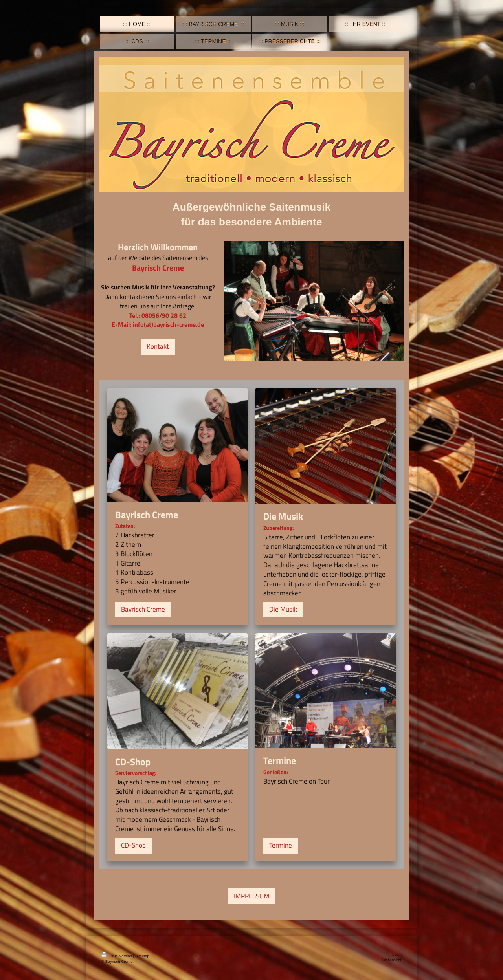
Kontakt (158, 346)
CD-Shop (133, 845)
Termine (281, 845)
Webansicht (392, 960)
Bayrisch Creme (143, 609)
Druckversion (117, 956)
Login (397, 954)
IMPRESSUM (251, 896)
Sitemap (142, 956)
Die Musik (283, 609)
